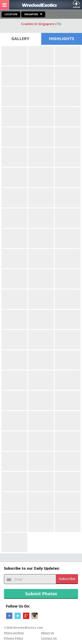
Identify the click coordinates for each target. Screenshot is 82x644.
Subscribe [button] (67, 579)
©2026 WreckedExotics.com (23, 628)
